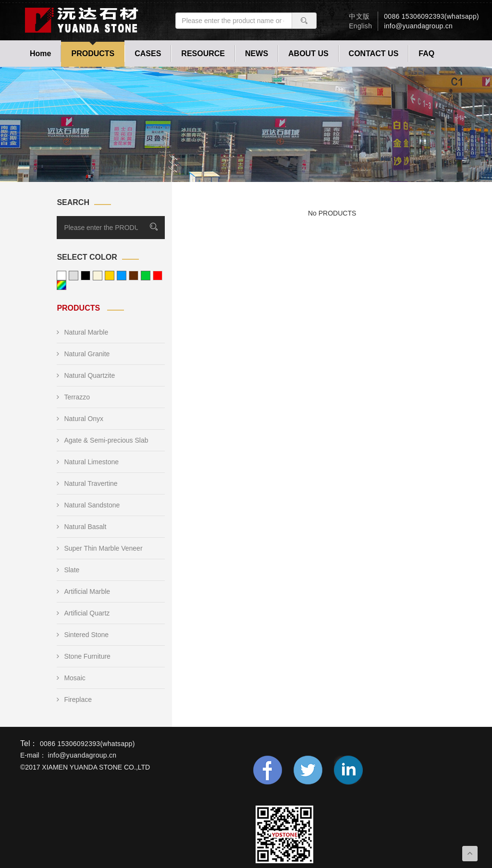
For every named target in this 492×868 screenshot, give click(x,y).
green (146, 276)
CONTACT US (374, 54)
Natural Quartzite (86, 375)
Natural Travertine (87, 483)
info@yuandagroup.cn (418, 26)
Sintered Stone (83, 635)
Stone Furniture (84, 656)
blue (122, 276)
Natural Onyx (80, 419)
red (158, 276)
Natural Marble (82, 332)
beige (98, 276)
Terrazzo (73, 397)
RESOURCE (203, 54)
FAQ (426, 54)
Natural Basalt (81, 527)
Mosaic (71, 678)
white (61, 276)
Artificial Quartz (83, 613)
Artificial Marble (83, 591)
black (86, 276)
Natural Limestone (88, 462)
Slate (68, 570)
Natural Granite (83, 354)
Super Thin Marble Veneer (99, 548)
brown (134, 276)
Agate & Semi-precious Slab (102, 440)
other (61, 285)
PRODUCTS (93, 54)
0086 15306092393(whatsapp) (431, 16)
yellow (110, 276)
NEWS (257, 54)
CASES (148, 54)
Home (40, 54)
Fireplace (74, 699)
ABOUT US (308, 54)
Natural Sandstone (88, 505)
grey (74, 276)
